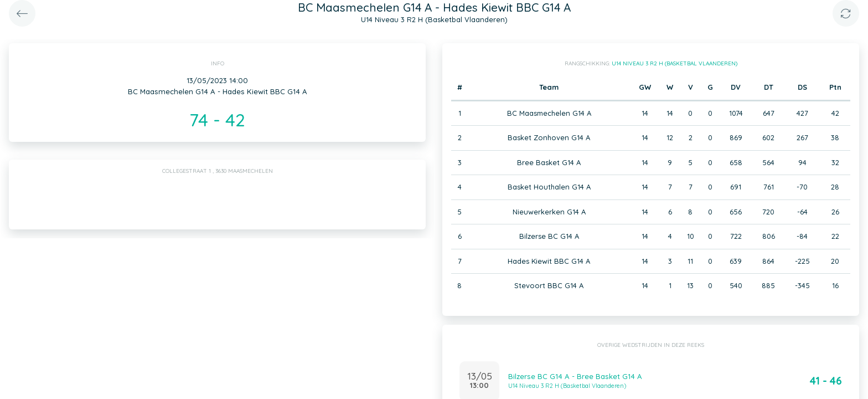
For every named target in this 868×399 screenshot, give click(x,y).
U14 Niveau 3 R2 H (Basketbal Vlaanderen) (675, 63)
